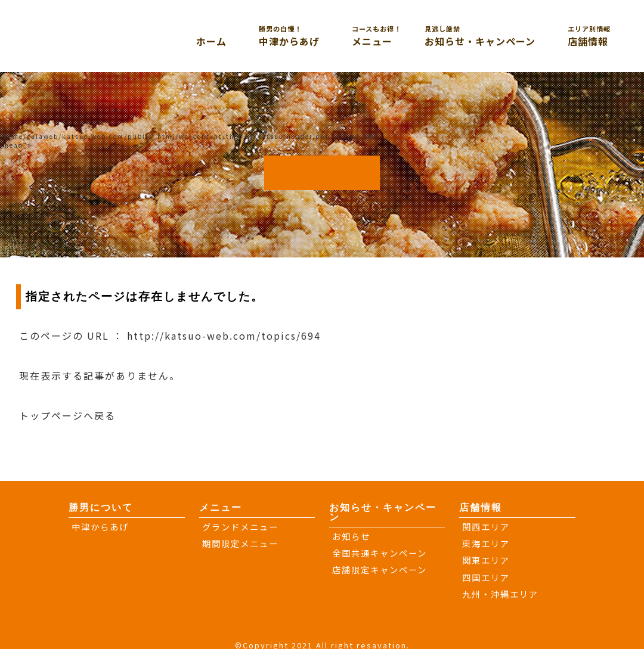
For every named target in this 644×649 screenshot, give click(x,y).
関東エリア (486, 560)
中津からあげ (304, 36)
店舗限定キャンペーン (380, 569)
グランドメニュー (240, 527)
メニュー (387, 36)
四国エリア (486, 577)
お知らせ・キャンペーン (495, 36)
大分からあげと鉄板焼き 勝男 (108, 34)
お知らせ (351, 536)
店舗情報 (603, 36)
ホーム (211, 41)
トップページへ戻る (67, 415)
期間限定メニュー (240, 543)
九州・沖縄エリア (500, 594)
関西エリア (486, 527)
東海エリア (486, 543)
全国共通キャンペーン (380, 553)
